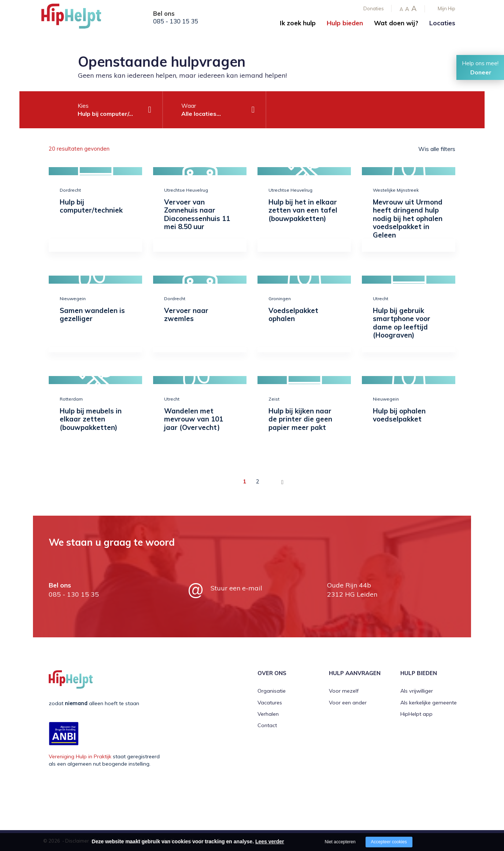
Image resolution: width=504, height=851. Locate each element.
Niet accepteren (340, 842)
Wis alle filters (437, 149)
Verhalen (268, 714)
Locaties (442, 23)
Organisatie (272, 691)
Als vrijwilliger (417, 691)
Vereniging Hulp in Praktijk (80, 756)
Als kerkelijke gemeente (429, 703)
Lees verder (270, 841)
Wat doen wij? (396, 23)
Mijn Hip (446, 8)
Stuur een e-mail (236, 588)
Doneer (481, 72)
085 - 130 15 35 (176, 21)
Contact (267, 725)
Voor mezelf (344, 691)
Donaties (374, 8)
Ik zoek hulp (298, 23)
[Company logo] (78, 18)
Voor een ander (348, 703)
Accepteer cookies (389, 842)
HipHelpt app (416, 714)
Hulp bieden (345, 23)
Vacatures (270, 703)
